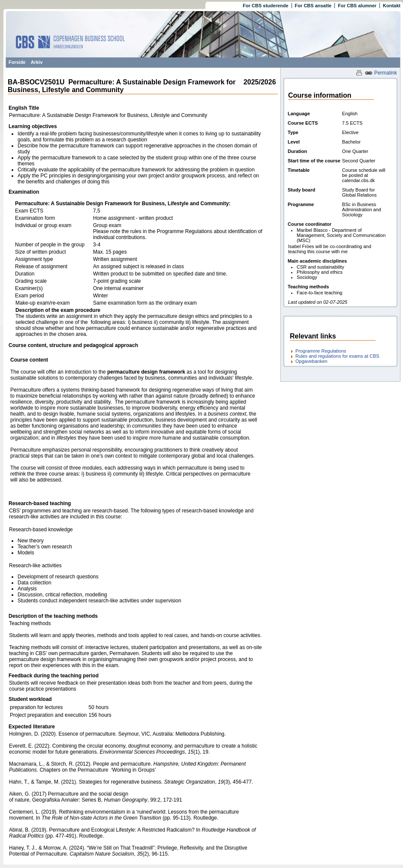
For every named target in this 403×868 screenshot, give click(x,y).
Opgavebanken (311, 361)
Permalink (381, 73)
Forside (17, 62)
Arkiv (37, 62)
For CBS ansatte (313, 6)
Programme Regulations (321, 351)
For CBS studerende (265, 6)
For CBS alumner (357, 6)
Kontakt (392, 6)
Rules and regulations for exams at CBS (337, 356)
